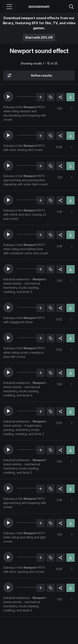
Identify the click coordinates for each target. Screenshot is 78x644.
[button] (8, 97)
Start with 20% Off (39, 37)
